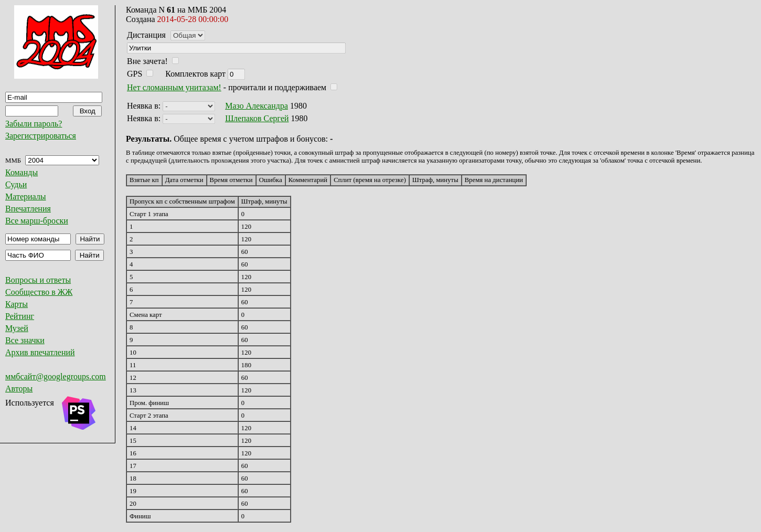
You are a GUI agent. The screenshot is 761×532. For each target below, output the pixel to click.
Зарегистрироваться (41, 136)
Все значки (25, 340)
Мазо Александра (256, 106)
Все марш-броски (37, 221)
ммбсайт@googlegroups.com (56, 376)
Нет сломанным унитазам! (174, 87)
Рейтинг (20, 316)
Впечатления (28, 209)
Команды (22, 172)
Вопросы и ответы (38, 280)
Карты (17, 304)
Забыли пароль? (34, 124)
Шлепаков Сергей (257, 118)
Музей (17, 328)
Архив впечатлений (40, 352)
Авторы (19, 389)
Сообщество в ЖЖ (39, 292)
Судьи (16, 184)
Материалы (26, 196)
